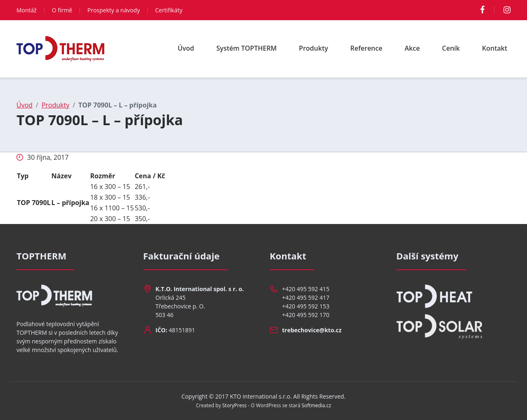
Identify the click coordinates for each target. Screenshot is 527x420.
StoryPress (234, 405)
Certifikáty (169, 10)
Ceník (451, 48)
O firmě (62, 10)
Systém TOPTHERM (247, 48)
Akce (412, 48)
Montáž (27, 10)
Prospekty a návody (113, 10)
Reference (366, 48)
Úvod (186, 48)
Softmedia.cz (317, 405)
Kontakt (495, 48)
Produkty (314, 48)
